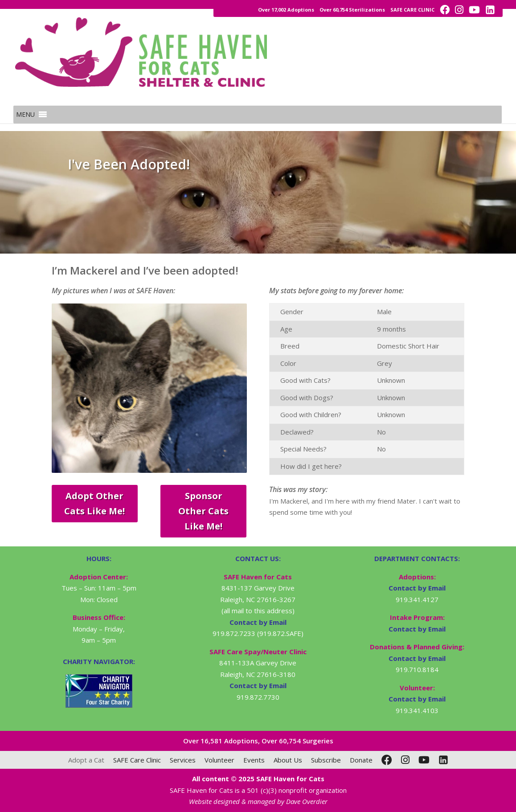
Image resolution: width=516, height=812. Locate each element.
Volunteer (219, 760)
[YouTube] (424, 760)
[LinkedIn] (443, 760)
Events (254, 760)
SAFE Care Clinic (137, 760)
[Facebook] (387, 760)
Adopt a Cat (86, 760)
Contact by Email (417, 588)
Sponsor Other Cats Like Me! (203, 511)
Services (183, 760)
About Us (288, 760)
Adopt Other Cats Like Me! (94, 503)
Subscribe (326, 760)
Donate (361, 760)
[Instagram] (405, 760)
